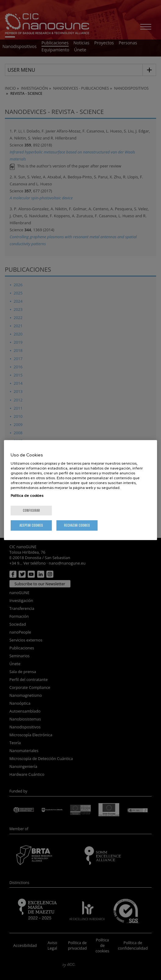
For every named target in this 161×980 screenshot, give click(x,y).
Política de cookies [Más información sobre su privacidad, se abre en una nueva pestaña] (27, 496)
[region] (80, 490)
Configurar (31, 510)
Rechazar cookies (77, 525)
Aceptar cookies (31, 525)
